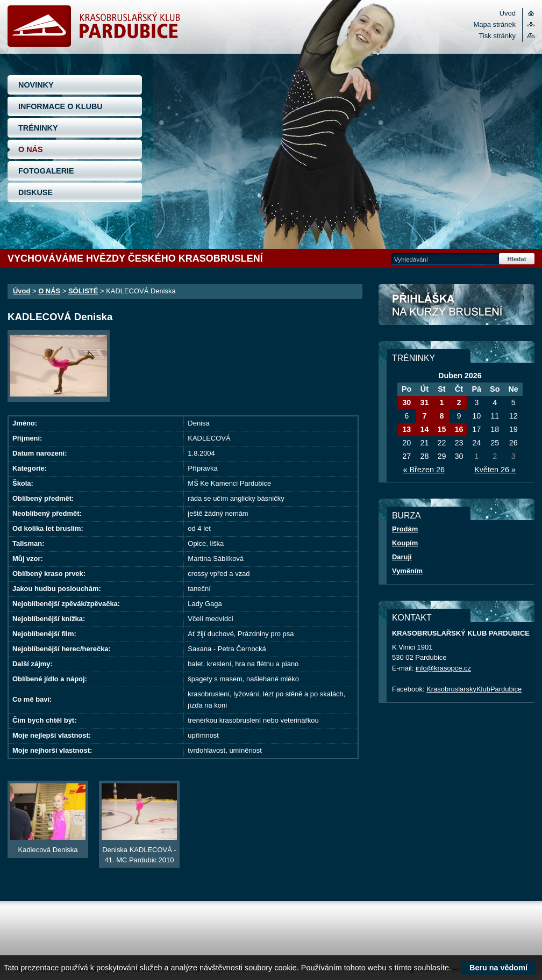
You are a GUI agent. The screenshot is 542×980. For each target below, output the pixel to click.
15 (441, 429)
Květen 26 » (495, 470)
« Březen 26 (424, 470)
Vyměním (407, 571)
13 (406, 429)
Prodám (405, 529)
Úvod (508, 13)
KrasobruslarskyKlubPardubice (474, 689)
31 (424, 402)
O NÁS (31, 149)
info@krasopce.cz (443, 668)
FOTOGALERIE (46, 171)
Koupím (405, 543)
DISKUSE (35, 192)
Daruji (402, 557)
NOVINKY (36, 85)
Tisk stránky (497, 36)
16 (459, 429)
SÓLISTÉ (83, 291)
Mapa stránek (495, 24)
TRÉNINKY (38, 128)
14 (424, 429)
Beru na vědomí (498, 968)
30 (406, 402)
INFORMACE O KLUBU (60, 106)
